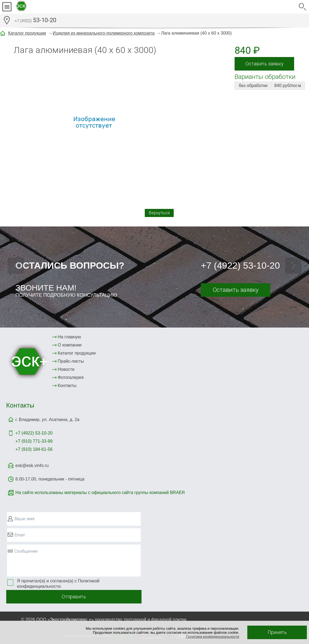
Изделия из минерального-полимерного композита (104, 33)
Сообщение (26, 551)
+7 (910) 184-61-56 (34, 449)
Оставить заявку (264, 64)
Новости (66, 369)
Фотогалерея (71, 377)
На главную (69, 337)
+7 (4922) (34, 433)
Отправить (74, 597)
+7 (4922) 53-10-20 (240, 265)
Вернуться (159, 213)
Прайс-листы (71, 361)
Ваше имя (24, 519)
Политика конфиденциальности (213, 637)
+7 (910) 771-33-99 (34, 441)
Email (19, 535)
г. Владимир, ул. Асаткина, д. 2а (47, 420)
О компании (70, 345)
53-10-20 (35, 21)
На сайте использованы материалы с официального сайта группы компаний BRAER (100, 493)
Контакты (67, 386)
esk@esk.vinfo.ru (32, 466)
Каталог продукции (27, 33)
